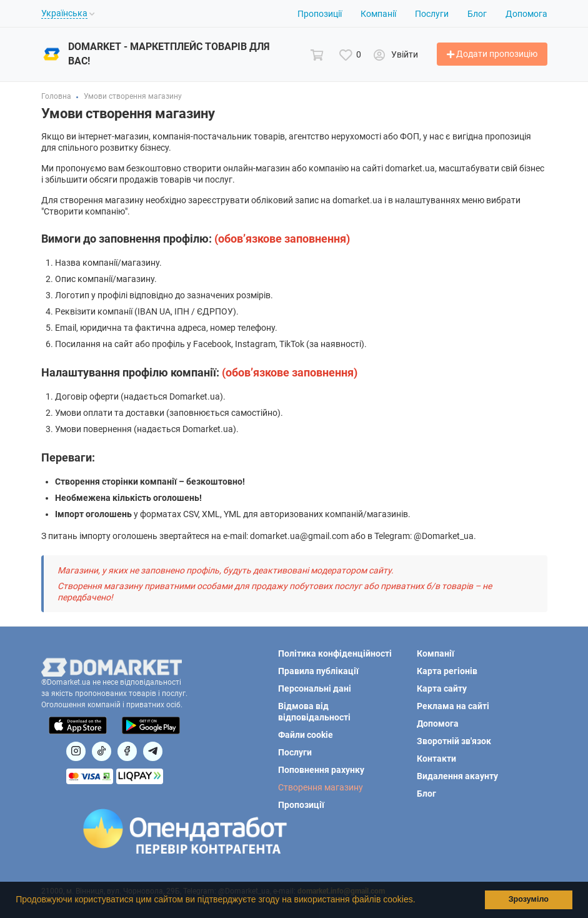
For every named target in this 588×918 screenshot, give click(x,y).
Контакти (436, 759)
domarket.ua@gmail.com (299, 536)
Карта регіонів (447, 671)
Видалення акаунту (457, 776)
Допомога (526, 14)
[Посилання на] (76, 751)
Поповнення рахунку (321, 770)
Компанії (378, 14)
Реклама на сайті (453, 706)
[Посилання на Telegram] (153, 751)
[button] (419, 901)
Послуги (432, 14)
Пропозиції (320, 14)
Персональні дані (315, 688)
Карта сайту (442, 688)
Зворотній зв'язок (454, 741)
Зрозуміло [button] (529, 899)
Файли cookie (306, 735)
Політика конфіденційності (335, 653)
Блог (477, 14)
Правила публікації (318, 671)
